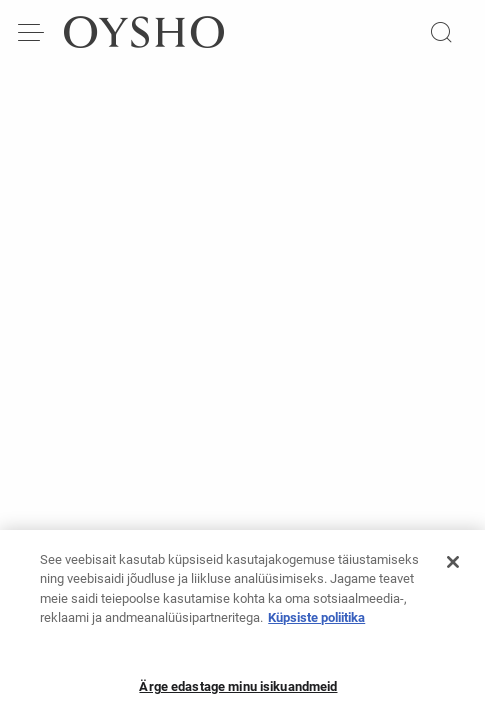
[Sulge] (453, 568)
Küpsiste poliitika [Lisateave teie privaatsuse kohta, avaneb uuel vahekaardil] (316, 623)
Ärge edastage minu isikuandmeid (238, 692)
